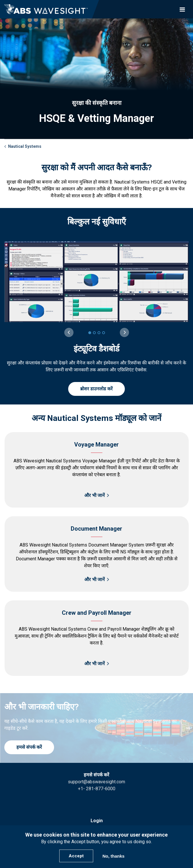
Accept (76, 856)
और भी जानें (94, 495)
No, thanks (113, 856)
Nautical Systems (25, 146)
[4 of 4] (104, 333)
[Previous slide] (69, 332)
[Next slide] (124, 332)
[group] (97, 308)
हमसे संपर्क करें (29, 747)
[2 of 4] (94, 333)
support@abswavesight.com (97, 782)
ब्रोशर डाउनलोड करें (97, 389)
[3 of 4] (99, 333)
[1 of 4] (90, 333)
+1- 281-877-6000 (97, 789)
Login (97, 821)
